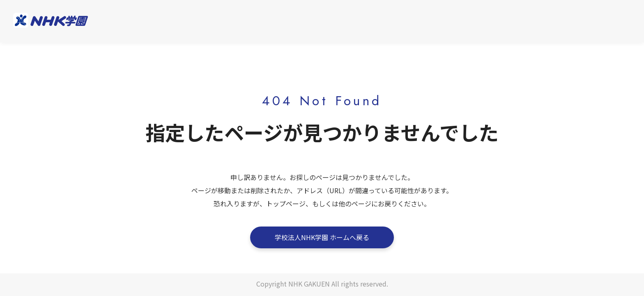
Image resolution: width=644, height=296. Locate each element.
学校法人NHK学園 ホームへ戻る (322, 237)
